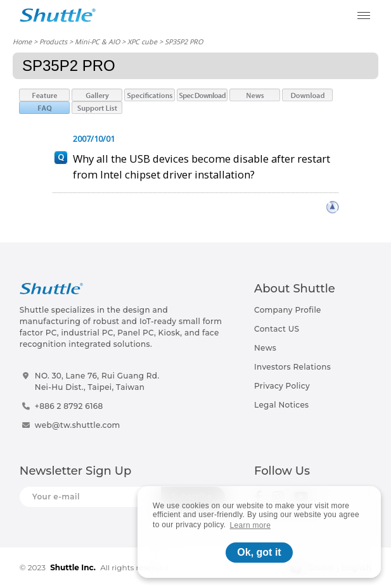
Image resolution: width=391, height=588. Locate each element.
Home (22, 41)
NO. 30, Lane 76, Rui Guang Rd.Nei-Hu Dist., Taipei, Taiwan (97, 381)
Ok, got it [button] (259, 552)
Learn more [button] (251, 525)
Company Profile (288, 310)
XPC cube (142, 41)
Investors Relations (292, 367)
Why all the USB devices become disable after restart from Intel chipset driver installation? (202, 166)
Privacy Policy (282, 386)
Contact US (277, 329)
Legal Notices (281, 405)
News (265, 348)
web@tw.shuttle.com (78, 425)
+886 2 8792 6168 (69, 406)
